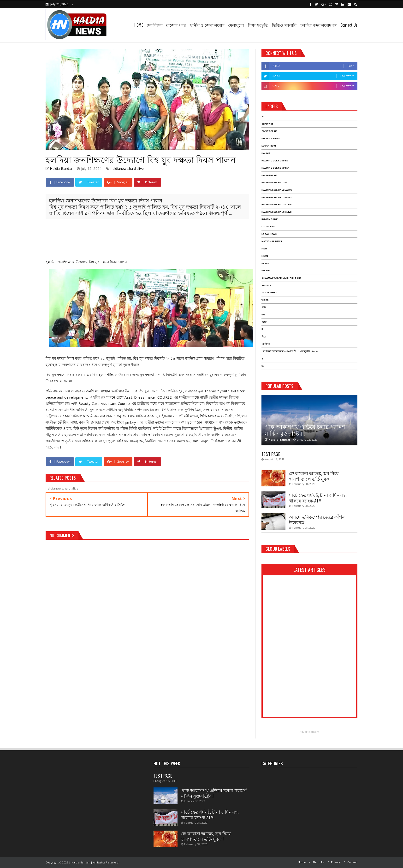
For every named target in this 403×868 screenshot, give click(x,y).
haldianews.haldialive (127, 168)
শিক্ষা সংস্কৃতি (258, 25)
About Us (319, 862)
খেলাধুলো (236, 25)
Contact (352, 862)
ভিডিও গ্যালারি (284, 25)
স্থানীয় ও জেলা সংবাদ (207, 25)
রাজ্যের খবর (176, 25)
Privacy (336, 862)
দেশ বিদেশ (155, 25)
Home (302, 862)
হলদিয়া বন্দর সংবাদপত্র (319, 25)
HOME (139, 25)
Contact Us (349, 25)
